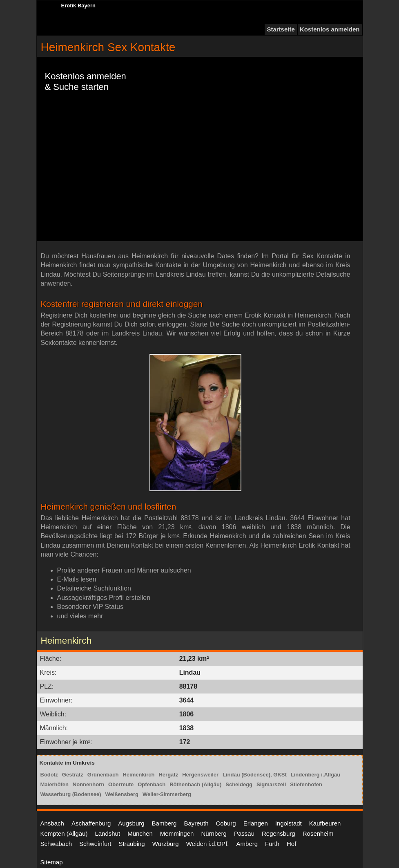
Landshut (107, 833)
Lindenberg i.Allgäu (315, 775)
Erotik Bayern (79, 6)
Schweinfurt (95, 844)
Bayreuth (196, 823)
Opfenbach (152, 784)
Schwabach (56, 844)
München (140, 833)
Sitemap (52, 862)
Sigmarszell (271, 784)
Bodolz (49, 775)
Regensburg (279, 833)
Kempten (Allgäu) (64, 833)
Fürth (272, 844)
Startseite (281, 29)
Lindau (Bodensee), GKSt (255, 775)
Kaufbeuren (325, 823)
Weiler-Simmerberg (167, 794)
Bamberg (164, 823)
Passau (244, 833)
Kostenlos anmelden (330, 29)
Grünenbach (103, 775)
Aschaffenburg (91, 823)
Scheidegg (239, 784)
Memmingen (177, 833)
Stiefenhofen (306, 784)
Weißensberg (122, 794)
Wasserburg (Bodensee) (71, 794)
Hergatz (168, 775)
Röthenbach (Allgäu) (195, 784)
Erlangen (256, 823)
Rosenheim (318, 833)
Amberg (247, 844)
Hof (291, 844)
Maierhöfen (55, 784)
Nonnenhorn (88, 784)
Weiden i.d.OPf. (208, 844)
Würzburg (166, 844)
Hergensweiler (200, 775)
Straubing (132, 844)
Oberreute (121, 784)
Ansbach (52, 823)
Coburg (226, 823)
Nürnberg (214, 833)
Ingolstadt (289, 823)
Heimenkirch (138, 775)
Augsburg (131, 823)
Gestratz (73, 775)
